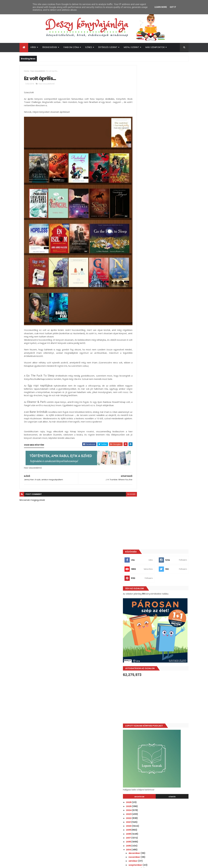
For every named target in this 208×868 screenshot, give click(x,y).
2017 (142, 354)
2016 (142, 358)
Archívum (149, 312)
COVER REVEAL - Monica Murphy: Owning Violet (163, 409)
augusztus (148, 385)
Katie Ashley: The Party (154, 572)
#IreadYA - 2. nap (151, 505)
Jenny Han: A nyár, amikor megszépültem (164, 651)
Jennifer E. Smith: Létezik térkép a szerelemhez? (160, 529)
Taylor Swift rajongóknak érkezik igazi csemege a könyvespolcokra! (168, 767)
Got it (173, 7)
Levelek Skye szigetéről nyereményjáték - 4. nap (164, 483)
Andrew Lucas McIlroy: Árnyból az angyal (163, 632)
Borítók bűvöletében (153, 568)
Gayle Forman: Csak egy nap (157, 456)
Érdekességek (50, 47)
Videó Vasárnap (150, 452)
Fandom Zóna (71, 47)
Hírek (33, 47)
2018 (142, 350)
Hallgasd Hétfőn (150, 587)
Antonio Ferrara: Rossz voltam (158, 436)
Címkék (175, 312)
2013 (142, 673)
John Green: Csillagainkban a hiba (160, 418)
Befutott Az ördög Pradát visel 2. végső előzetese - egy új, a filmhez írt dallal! (168, 790)
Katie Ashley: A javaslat (154, 564)
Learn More (161, 7)
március (146, 660)
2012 (142, 677)
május (145, 397)
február (146, 664)
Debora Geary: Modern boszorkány (161, 404)
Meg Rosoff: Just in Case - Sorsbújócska (163, 478)
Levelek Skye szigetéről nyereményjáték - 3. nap (164, 500)
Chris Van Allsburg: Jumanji (156, 460)
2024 (142, 326)
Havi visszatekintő (38, 71)
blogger (125, 489)
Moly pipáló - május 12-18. (155, 509)
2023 (142, 330)
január (146, 668)
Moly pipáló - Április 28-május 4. (159, 610)
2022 (142, 334)
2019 (142, 346)
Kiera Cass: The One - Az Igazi (157, 556)
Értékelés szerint (108, 47)
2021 (142, 338)
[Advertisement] (162, 216)
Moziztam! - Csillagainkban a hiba (160, 414)
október (146, 377)
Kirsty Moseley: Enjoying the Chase (160, 548)
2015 (142, 361)
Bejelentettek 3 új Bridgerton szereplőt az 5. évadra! (168, 744)
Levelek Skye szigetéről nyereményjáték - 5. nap (164, 469)
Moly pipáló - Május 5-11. (154, 579)
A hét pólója (148, 444)
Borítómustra (149, 464)
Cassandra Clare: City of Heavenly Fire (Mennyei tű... (162, 431)
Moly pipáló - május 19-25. (155, 422)
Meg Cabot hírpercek (153, 640)
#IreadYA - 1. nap (151, 520)
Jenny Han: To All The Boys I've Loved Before (161, 619)
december (148, 369)
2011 (142, 681)
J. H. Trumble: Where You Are (157, 644)
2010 (142, 685)
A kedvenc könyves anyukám (157, 628)
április (145, 656)
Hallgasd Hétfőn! (150, 440)
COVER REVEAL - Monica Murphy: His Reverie (160, 494)
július (145, 389)
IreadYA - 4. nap (150, 474)
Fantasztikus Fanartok (154, 400)
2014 (142, 366)
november (148, 373)
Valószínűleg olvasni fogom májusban (162, 636)
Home (27, 71)
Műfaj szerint (132, 47)
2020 (142, 342)
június (145, 393)
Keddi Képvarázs (150, 426)
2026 (142, 318)
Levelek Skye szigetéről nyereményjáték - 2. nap (164, 514)
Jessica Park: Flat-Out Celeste (158, 448)
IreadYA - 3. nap (150, 489)
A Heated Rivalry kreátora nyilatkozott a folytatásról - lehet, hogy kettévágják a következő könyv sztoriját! (169, 757)
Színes (89, 47)
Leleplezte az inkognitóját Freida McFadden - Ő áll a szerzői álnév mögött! (165, 780)
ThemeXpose (36, 864)
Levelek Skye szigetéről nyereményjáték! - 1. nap (165, 535)
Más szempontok (155, 47)
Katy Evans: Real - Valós (154, 584)
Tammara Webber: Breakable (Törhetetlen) (158, 597)
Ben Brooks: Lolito (151, 560)
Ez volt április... (149, 648)
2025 (142, 322)
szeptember (149, 381)
